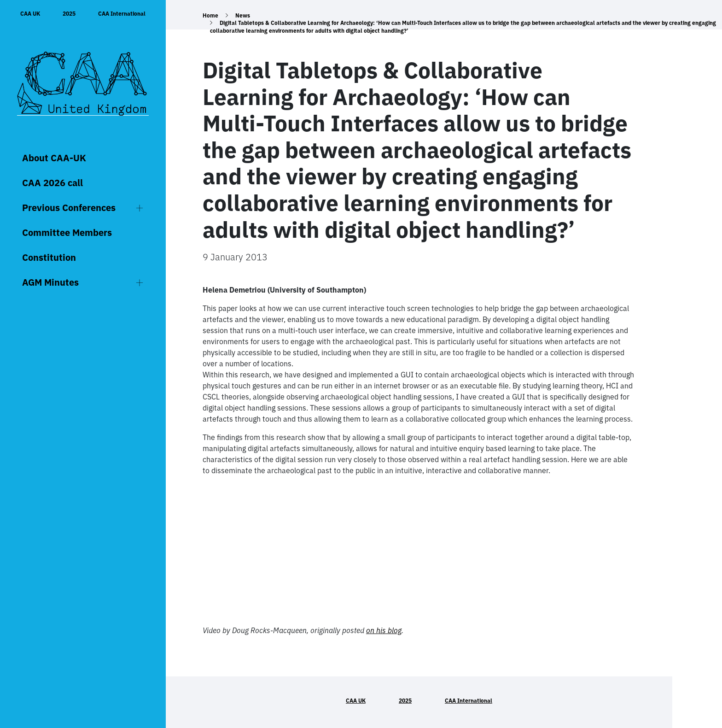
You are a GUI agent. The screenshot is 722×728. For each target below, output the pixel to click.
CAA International (122, 14)
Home (210, 15)
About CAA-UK (54, 158)
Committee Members (67, 232)
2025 (69, 14)
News (243, 15)
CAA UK (30, 14)
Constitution (49, 257)
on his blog (384, 630)
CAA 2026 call (52, 183)
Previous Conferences (69, 208)
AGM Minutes (50, 282)
